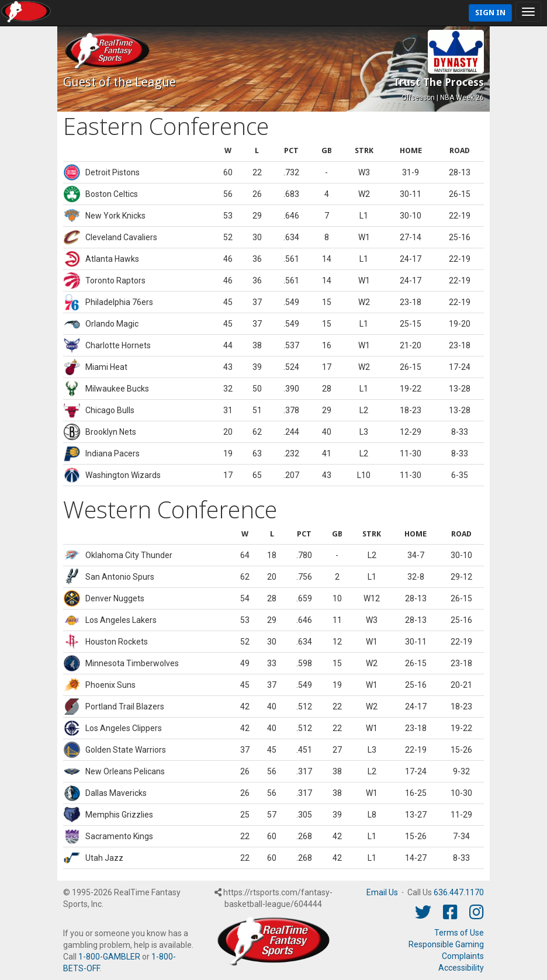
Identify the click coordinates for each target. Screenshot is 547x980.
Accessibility (461, 968)
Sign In (490, 13)
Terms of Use (459, 933)
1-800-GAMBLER (109, 957)
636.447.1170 (459, 892)
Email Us (382, 892)
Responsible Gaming (446, 944)
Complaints (463, 956)
